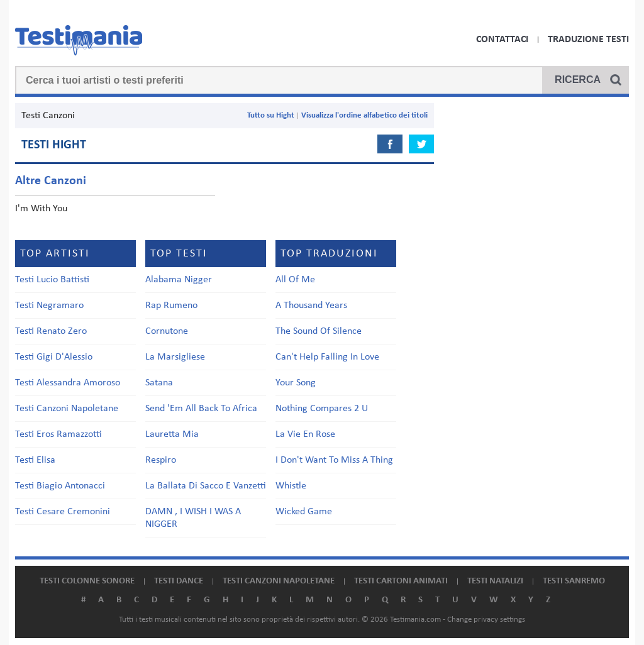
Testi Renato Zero (51, 331)
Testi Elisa (35, 460)
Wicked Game (304, 512)
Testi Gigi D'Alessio (54, 357)
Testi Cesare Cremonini (63, 512)
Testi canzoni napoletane (279, 581)
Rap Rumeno (171, 306)
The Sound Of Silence (319, 331)
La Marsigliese (175, 357)
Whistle (291, 486)
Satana (159, 383)
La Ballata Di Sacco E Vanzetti (206, 486)
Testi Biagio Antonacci (60, 486)
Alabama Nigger (179, 280)
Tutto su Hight (271, 115)
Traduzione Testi (588, 40)
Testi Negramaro (49, 306)
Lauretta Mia (172, 434)
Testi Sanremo (574, 581)
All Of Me (295, 280)
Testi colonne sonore (87, 581)
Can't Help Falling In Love (327, 357)
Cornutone (167, 331)
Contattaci (502, 40)
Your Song (296, 383)
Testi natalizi (495, 581)
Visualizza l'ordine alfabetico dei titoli (364, 115)
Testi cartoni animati (401, 581)
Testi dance (179, 581)
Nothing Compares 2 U (322, 409)
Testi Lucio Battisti (52, 280)
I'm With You (41, 209)
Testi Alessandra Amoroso (68, 383)
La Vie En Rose (305, 434)
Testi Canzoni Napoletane (67, 409)
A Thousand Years (311, 306)
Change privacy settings (486, 620)
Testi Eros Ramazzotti (58, 434)
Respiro (161, 460)
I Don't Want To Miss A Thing (334, 460)
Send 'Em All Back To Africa (201, 409)
